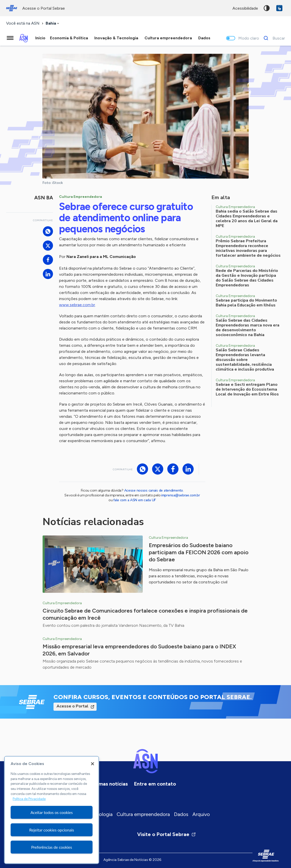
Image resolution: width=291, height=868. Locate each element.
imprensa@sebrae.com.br (181, 495)
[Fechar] (93, 764)
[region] (52, 810)
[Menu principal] (10, 38)
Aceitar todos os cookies (52, 812)
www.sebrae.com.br (77, 305)
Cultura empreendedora (143, 814)
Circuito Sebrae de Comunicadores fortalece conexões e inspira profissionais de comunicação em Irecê (145, 614)
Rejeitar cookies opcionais (52, 830)
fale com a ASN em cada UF (135, 500)
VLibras (279, 8)
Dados (181, 814)
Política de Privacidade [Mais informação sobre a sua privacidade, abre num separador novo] (29, 799)
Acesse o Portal (72, 706)
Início (40, 38)
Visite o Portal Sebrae (167, 834)
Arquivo (201, 814)
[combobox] (53, 23)
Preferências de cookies (52, 847)
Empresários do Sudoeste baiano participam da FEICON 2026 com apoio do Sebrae (199, 552)
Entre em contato (155, 784)
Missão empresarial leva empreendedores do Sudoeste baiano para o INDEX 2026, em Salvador (139, 650)
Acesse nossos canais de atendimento (154, 490)
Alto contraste (267, 8)
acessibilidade (245, 8)
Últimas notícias (109, 784)
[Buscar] (273, 38)
